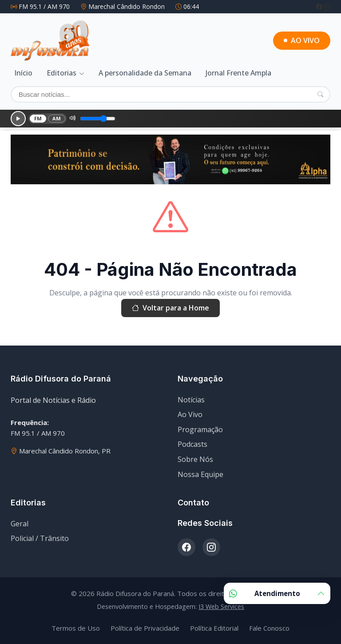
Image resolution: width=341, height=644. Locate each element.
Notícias (191, 400)
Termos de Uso (76, 628)
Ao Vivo (190, 414)
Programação (200, 429)
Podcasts (192, 444)
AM (57, 118)
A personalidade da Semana (145, 73)
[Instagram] (327, 6)
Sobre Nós (195, 459)
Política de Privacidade (145, 628)
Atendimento (277, 593)
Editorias (61, 73)
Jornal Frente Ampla (238, 73)
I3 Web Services (221, 606)
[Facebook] (320, 6)
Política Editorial (214, 628)
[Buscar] (170, 94)
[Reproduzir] (18, 119)
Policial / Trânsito (40, 538)
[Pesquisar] (320, 94)
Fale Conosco (269, 628)
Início (23, 73)
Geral (20, 524)
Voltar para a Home (170, 308)
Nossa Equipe (200, 474)
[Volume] (98, 119)
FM (38, 118)
